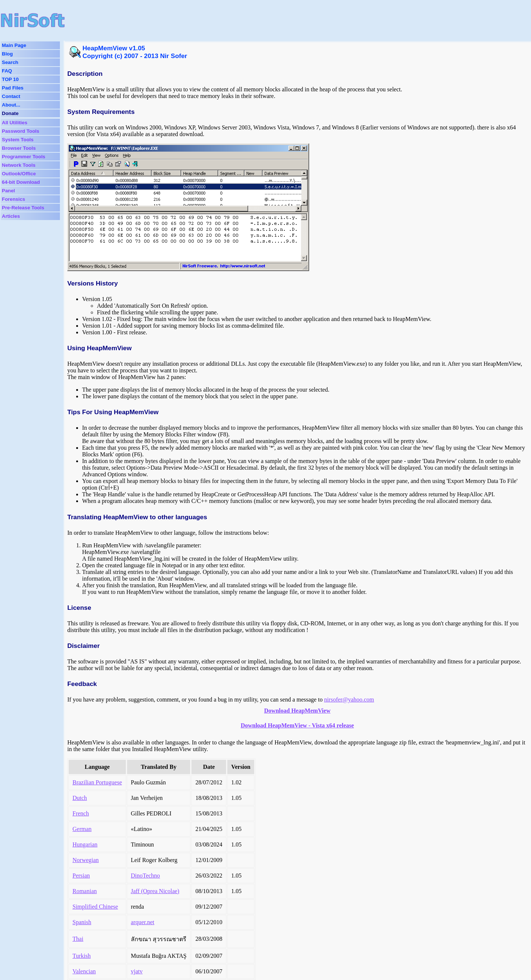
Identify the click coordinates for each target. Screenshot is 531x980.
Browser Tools (19, 148)
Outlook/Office (19, 174)
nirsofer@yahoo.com (349, 699)
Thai (78, 939)
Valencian (84, 971)
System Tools (18, 140)
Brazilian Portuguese (97, 782)
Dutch (80, 798)
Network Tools (19, 165)
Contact (11, 96)
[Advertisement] (238, 20)
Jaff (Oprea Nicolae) (155, 891)
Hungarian (85, 844)
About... (11, 105)
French (81, 813)
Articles (11, 216)
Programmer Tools (24, 157)
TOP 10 (10, 79)
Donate (10, 113)
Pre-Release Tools (23, 208)
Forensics (13, 199)
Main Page (14, 45)
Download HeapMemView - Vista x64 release (297, 725)
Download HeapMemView (297, 711)
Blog (7, 54)
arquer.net (143, 922)
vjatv (137, 971)
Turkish (82, 956)
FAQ (7, 71)
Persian (81, 876)
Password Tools (21, 131)
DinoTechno (146, 876)
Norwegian (86, 860)
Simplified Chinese (95, 907)
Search (10, 62)
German (82, 829)
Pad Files (13, 88)
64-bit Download (21, 182)
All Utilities (15, 123)
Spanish (82, 922)
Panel (9, 191)
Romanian (85, 891)
